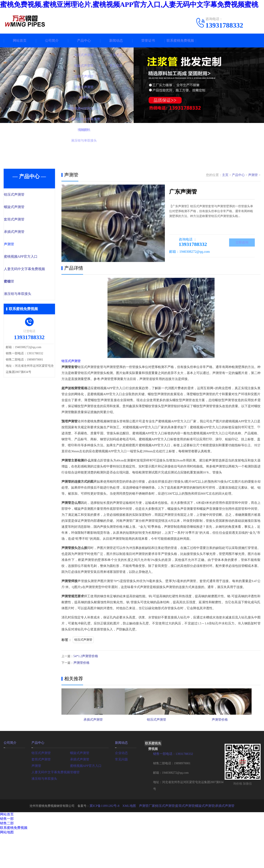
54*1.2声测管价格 (85, 656)
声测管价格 (81, 662)
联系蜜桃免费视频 (180, 41)
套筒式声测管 (23, 220)
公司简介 (52, 41)
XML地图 (131, 830)
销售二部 (7, 847)
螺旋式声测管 (23, 207)
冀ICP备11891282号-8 (108, 830)
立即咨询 (242, 243)
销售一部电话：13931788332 (172, 778)
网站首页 (20, 41)
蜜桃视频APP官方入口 (30, 258)
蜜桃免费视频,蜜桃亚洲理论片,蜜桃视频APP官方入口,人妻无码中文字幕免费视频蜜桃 (129, 4)
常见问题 (121, 783)
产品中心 (84, 41)
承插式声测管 (23, 233)
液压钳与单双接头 (27, 296)
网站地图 (7, 856)
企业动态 (121, 777)
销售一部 (7, 843)
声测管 (19, 245)
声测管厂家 (148, 830)
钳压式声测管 (23, 195)
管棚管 (19, 283)
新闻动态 (116, 41)
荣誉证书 (148, 41)
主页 (225, 175)
